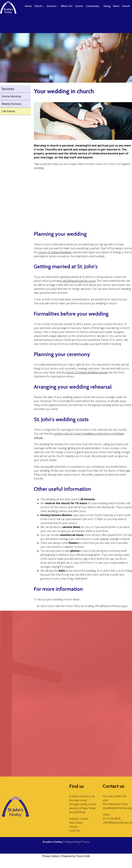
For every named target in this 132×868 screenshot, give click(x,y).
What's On (67, 6)
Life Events (8, 111)
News (116, 6)
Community (92, 6)
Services (51, 6)
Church (38, 6)
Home (28, 6)
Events (79, 6)
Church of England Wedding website (87, 372)
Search (126, 6)
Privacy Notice (51, 856)
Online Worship (11, 96)
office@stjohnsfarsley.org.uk (79, 281)
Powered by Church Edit (76, 856)
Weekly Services (11, 104)
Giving (107, 6)
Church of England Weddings (55, 252)
